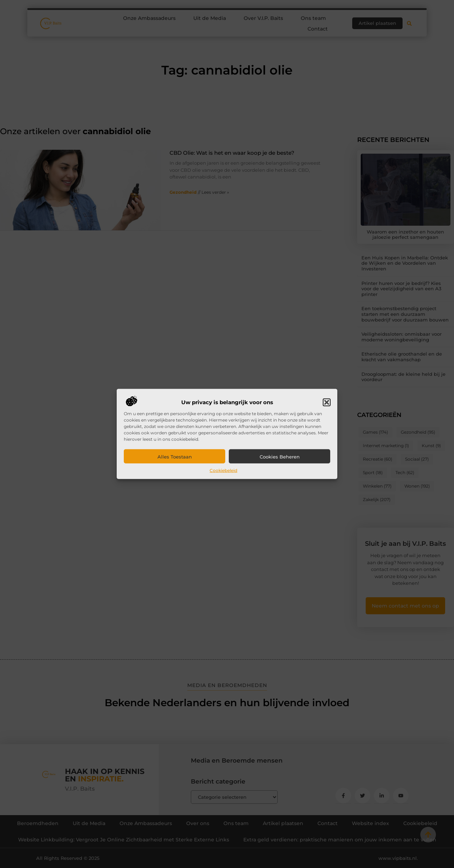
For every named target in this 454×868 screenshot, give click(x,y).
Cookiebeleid (223, 470)
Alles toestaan (175, 457)
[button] (327, 402)
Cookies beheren (280, 457)
